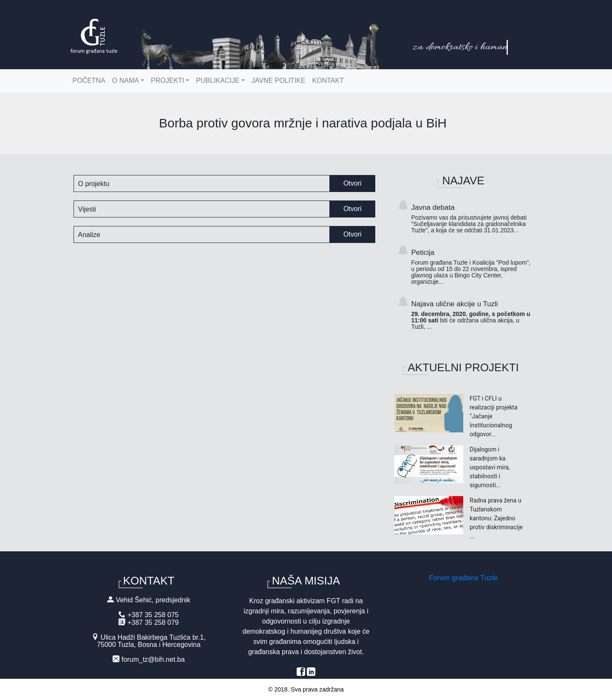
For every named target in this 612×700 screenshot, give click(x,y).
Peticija (472, 267)
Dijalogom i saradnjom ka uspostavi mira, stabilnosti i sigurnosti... (490, 467)
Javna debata (472, 219)
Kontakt (328, 80)
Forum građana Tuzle (463, 578)
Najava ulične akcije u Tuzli (472, 315)
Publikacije (218, 80)
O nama (126, 80)
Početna (89, 80)
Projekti (167, 80)
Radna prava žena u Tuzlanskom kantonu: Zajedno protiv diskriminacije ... (496, 518)
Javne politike (279, 80)
